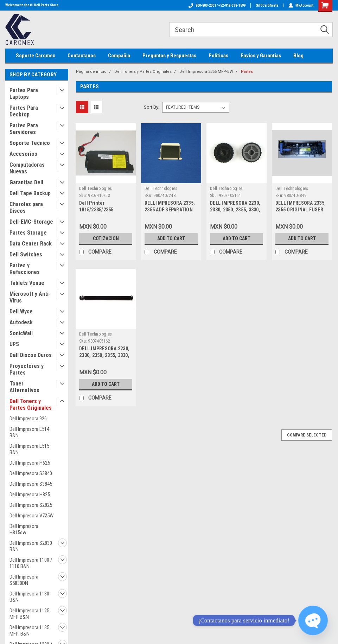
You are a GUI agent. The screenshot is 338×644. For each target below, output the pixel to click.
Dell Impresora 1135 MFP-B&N (29, 631)
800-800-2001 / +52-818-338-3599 (217, 5)
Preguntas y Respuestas (169, 56)
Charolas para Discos (26, 208)
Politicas (218, 56)
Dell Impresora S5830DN (24, 580)
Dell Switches (26, 254)
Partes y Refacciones (25, 269)
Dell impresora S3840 (31, 473)
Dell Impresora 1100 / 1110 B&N (31, 563)
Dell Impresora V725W (31, 516)
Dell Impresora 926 (28, 419)
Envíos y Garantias (261, 56)
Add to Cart (171, 238)
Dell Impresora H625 (30, 463)
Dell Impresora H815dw (24, 529)
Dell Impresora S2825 (31, 505)
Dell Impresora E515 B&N (29, 449)
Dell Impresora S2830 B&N (31, 546)
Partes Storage (28, 233)
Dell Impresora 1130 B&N (29, 597)
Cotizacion (106, 238)
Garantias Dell (26, 182)
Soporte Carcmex (36, 56)
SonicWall (21, 333)
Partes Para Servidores (24, 129)
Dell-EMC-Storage (31, 222)
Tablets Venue (27, 283)
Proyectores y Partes (27, 369)
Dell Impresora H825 (30, 495)
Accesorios (23, 154)
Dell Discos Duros (31, 355)
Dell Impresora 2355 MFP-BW (206, 72)
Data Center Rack (31, 244)
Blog (298, 56)
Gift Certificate (267, 5)
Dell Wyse (21, 311)
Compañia (119, 56)
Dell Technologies (95, 189)
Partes (247, 72)
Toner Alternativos (24, 387)
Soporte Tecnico (30, 143)
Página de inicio (91, 72)
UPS (14, 344)
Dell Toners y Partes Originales (31, 404)
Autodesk (21, 322)
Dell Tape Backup (30, 193)
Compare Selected (307, 435)
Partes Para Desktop (24, 111)
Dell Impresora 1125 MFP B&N (29, 614)
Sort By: (152, 107)
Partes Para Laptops (24, 94)
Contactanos (82, 56)
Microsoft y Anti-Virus (30, 297)
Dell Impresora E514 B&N (29, 432)
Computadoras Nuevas (27, 168)
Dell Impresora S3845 (31, 484)
